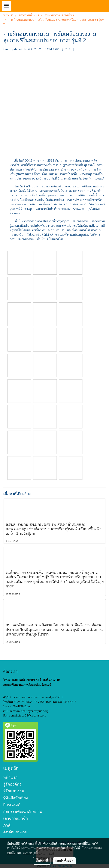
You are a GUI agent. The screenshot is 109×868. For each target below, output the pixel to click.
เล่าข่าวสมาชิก (16, 818)
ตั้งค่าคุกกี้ (42, 861)
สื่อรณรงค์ (12, 805)
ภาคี (7, 825)
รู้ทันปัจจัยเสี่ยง (16, 798)
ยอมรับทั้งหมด (64, 861)
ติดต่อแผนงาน (15, 832)
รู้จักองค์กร (12, 784)
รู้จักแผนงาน (14, 791)
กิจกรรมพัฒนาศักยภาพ (23, 811)
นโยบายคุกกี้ (30, 853)
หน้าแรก (10, 777)
